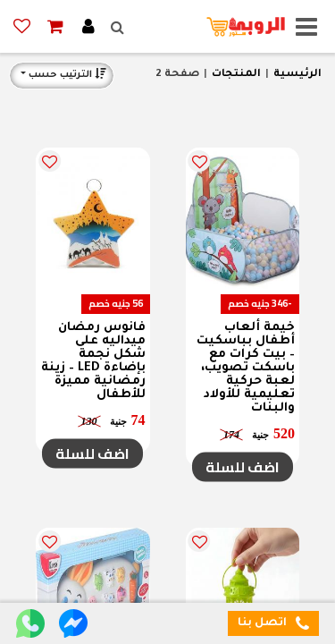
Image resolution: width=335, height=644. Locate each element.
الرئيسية (297, 75)
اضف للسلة (243, 467)
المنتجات (236, 75)
